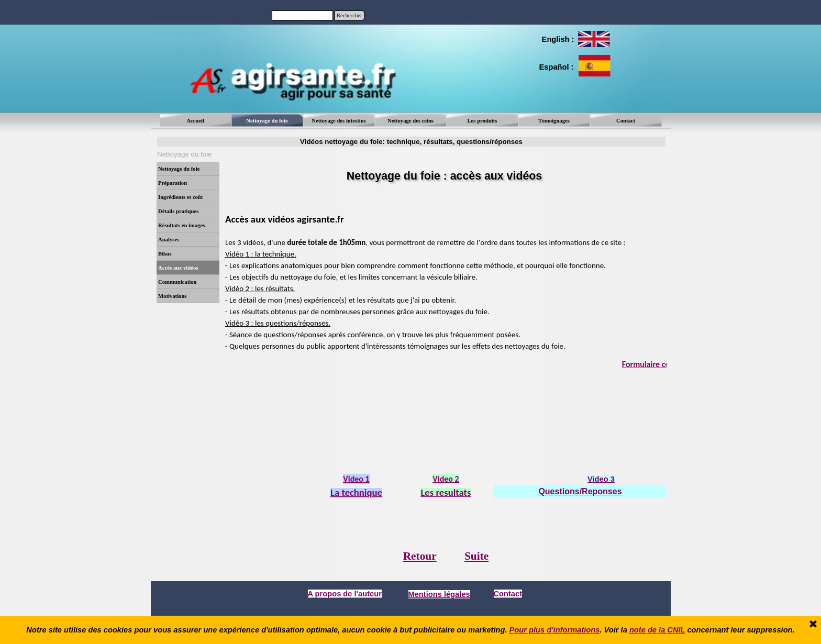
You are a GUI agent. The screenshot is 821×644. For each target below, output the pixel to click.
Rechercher (350, 15)
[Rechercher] (302, 15)
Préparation (173, 183)
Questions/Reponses (580, 491)
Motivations (172, 296)
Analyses (169, 240)
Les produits (482, 121)
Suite (476, 556)
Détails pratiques (178, 211)
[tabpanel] (557, 39)
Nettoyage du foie (179, 169)
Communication (177, 282)
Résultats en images (181, 225)
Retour (420, 556)
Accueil (195, 121)
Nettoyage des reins (410, 121)
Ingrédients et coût (180, 197)
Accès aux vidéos (178, 268)
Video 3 (601, 479)
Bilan (164, 254)
